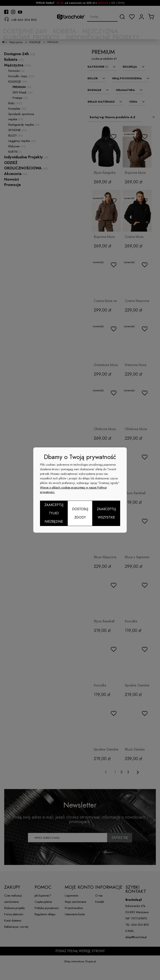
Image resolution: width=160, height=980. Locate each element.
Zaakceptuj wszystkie (106, 513)
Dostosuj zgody (80, 513)
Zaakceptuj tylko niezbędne (54, 513)
